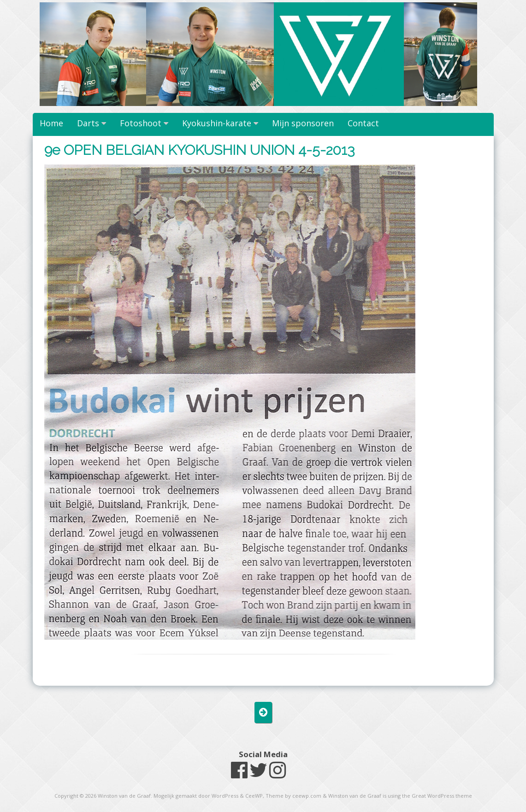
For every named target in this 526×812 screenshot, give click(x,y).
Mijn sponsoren (303, 123)
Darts (88, 123)
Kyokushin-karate (217, 123)
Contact (363, 123)
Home (51, 123)
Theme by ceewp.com (293, 796)
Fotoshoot (141, 123)
